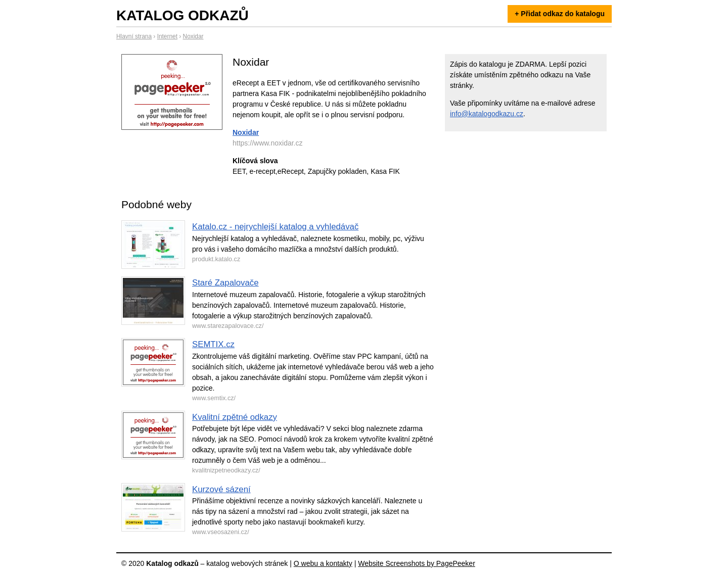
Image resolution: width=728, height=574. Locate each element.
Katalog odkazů (183, 15)
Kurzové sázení (221, 489)
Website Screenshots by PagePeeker (417, 563)
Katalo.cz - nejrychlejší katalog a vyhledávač (275, 227)
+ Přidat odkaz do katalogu (560, 14)
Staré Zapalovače (225, 283)
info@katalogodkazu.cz (487, 114)
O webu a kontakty (323, 563)
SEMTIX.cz (213, 344)
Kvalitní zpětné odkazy (235, 417)
